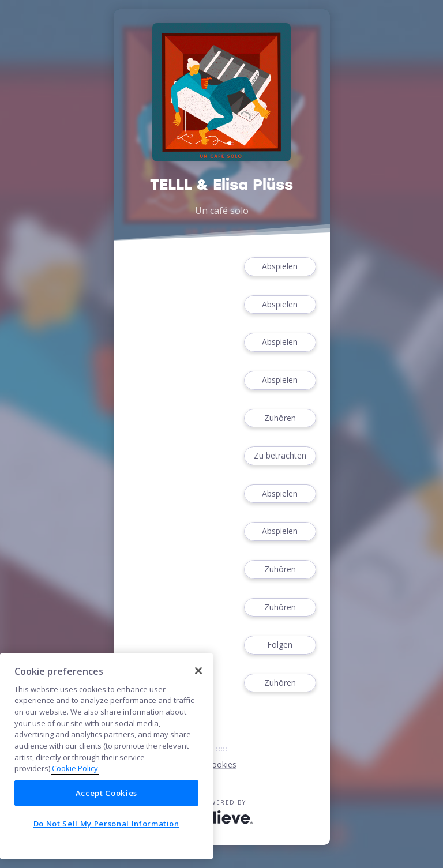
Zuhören (280, 418)
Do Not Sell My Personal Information (106, 824)
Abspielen (280, 267)
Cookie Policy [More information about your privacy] (75, 768)
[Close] (198, 671)
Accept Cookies (106, 793)
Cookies (221, 764)
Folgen (280, 645)
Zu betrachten (280, 456)
